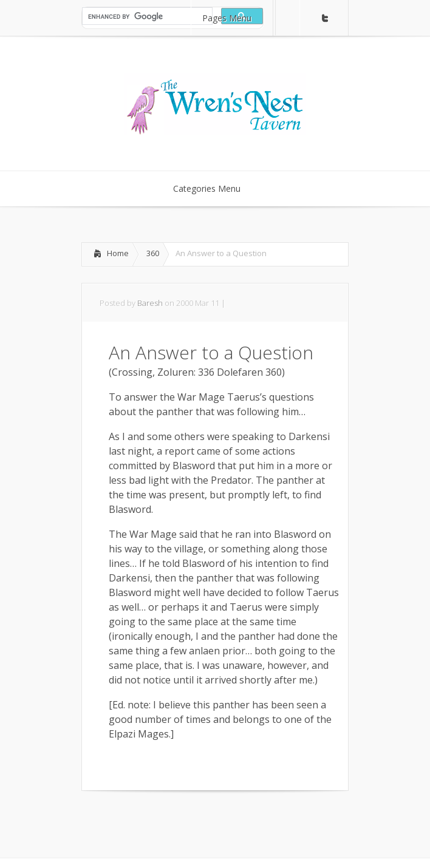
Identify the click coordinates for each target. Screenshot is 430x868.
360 (153, 253)
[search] (146, 16)
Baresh (150, 303)
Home (118, 253)
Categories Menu (215, 188)
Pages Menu (234, 18)
